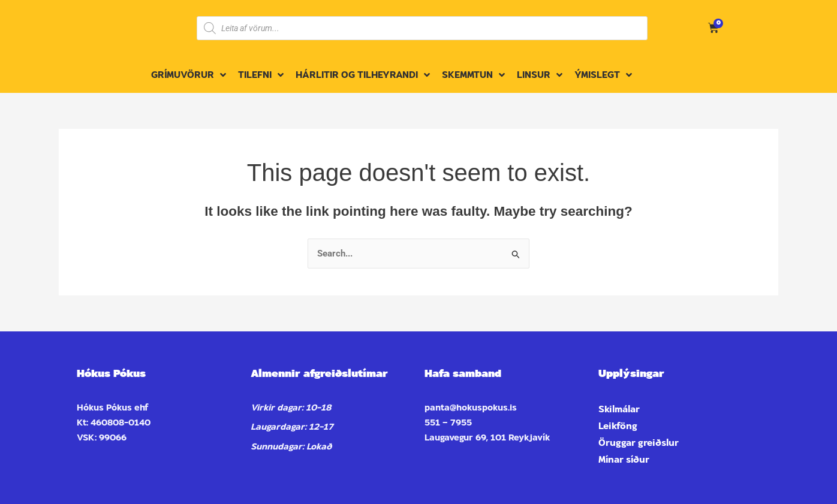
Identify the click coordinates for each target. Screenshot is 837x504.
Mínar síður (624, 460)
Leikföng (618, 426)
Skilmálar (619, 409)
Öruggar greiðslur (639, 443)
